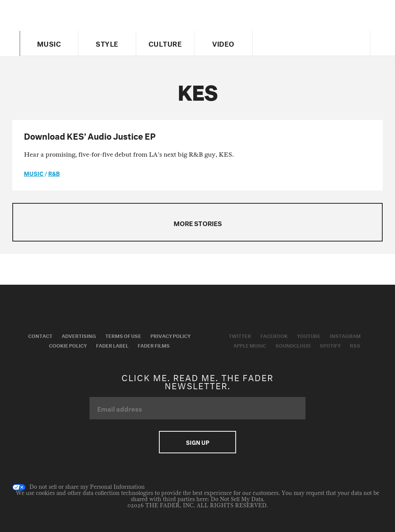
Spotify (330, 345)
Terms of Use (123, 335)
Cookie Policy (68, 345)
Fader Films (154, 345)
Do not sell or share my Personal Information (78, 487)
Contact (40, 335)
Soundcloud (293, 345)
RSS (355, 345)
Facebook (274, 335)
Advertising (79, 335)
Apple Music (250, 345)
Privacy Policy (170, 335)
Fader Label (112, 345)
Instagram (345, 335)
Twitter (240, 335)
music (34, 173)
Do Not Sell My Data (237, 499)
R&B (54, 173)
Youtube (309, 335)
